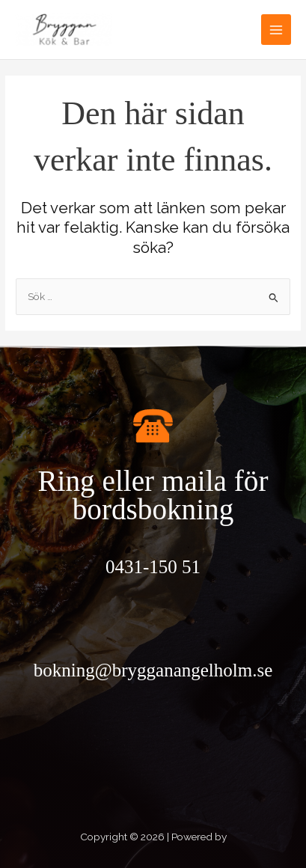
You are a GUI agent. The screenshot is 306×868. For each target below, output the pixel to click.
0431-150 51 (153, 567)
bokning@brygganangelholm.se (153, 670)
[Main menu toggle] (276, 30)
